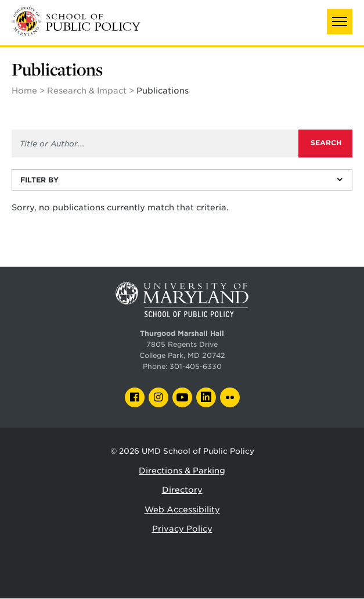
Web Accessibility (182, 510)
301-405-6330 (196, 367)
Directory (182, 490)
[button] (340, 21)
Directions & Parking (182, 471)
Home (24, 91)
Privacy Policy (182, 529)
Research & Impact (87, 91)
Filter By (39, 180)
